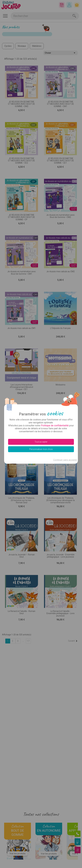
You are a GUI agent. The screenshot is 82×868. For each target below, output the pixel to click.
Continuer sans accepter (65, 460)
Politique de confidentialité (55, 426)
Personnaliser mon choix (41, 449)
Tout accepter (41, 442)
